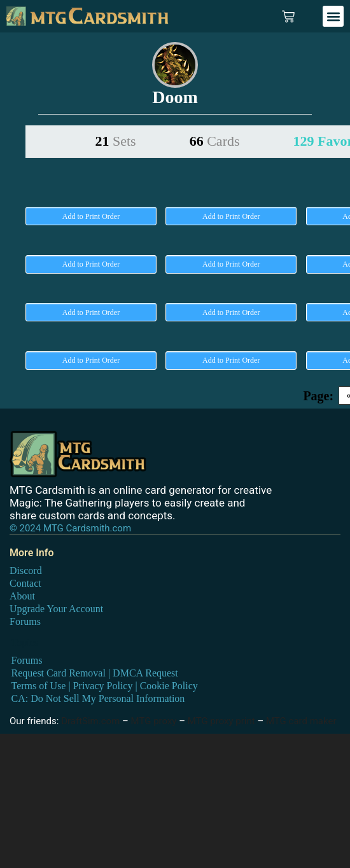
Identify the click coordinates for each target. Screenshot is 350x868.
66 (215, 141)
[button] (333, 16)
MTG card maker (301, 721)
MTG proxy (154, 721)
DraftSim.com (90, 721)
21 (116, 141)
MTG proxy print (221, 721)
